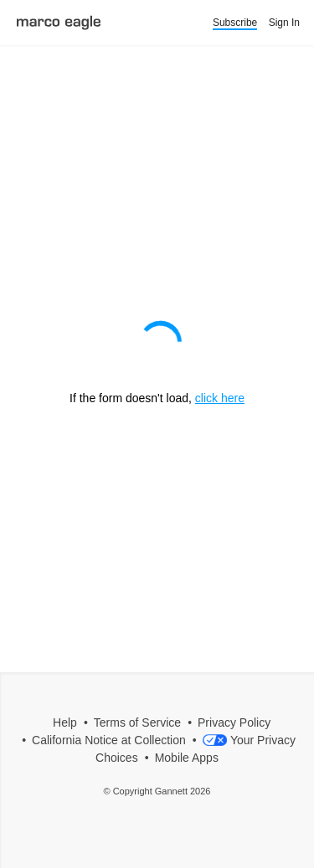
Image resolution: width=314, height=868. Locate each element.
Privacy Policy (234, 722)
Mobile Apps (187, 758)
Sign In (284, 23)
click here (220, 398)
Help (65, 722)
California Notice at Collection (109, 740)
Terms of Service (137, 722)
